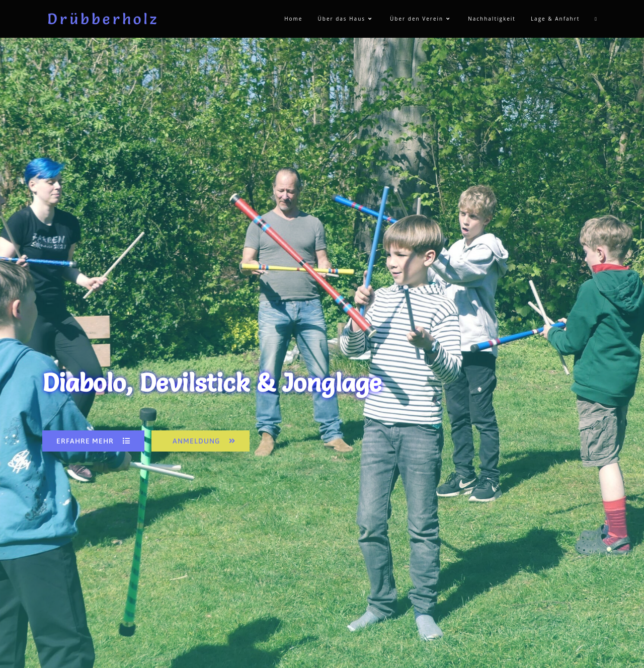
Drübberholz (103, 19)
